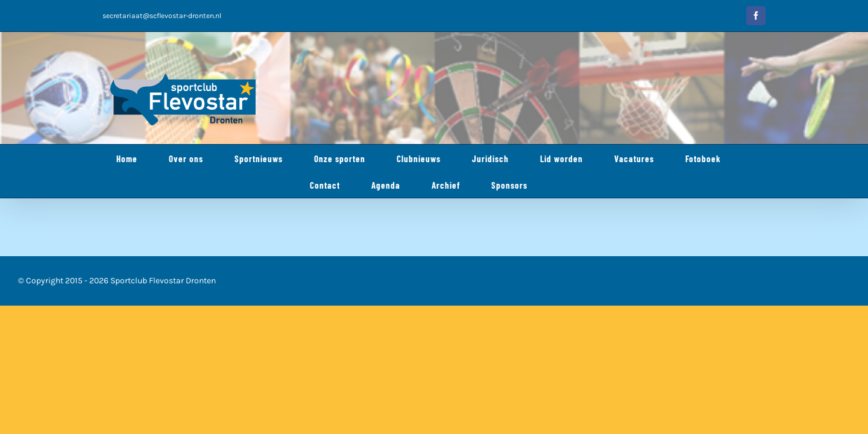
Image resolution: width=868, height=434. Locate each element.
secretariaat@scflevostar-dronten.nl (162, 16)
